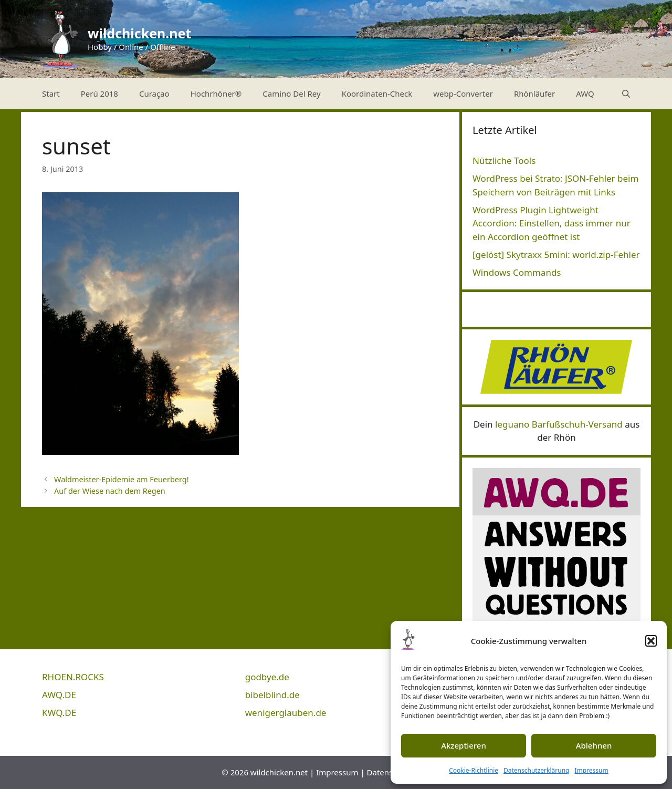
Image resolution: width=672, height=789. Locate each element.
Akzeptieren (464, 745)
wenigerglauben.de (286, 713)
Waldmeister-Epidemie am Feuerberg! (121, 479)
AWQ (585, 94)
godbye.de (267, 677)
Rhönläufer (534, 94)
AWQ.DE (59, 695)
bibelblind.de (272, 695)
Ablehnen (594, 745)
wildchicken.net (139, 33)
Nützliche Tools (504, 160)
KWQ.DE (59, 713)
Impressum (591, 770)
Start (51, 94)
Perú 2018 (99, 94)
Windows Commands (517, 272)
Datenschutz (390, 772)
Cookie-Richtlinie (474, 770)
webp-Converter (463, 94)
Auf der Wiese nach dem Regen (110, 491)
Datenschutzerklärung (536, 770)
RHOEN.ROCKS (73, 677)
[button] (651, 641)
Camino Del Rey (291, 94)
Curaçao (154, 94)
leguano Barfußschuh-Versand (559, 424)
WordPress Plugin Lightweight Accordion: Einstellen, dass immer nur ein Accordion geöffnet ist (552, 223)
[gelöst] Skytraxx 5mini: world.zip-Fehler (556, 255)
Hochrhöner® (216, 94)
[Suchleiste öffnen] (626, 94)
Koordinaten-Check (377, 94)
